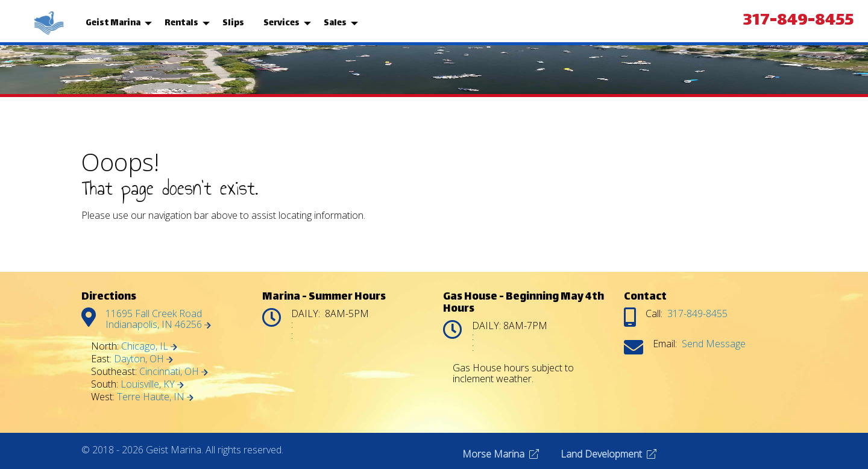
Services (281, 23)
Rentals (181, 23)
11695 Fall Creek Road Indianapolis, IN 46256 (158, 319)
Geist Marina (113, 23)
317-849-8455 (798, 21)
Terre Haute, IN (155, 397)
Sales (335, 23)
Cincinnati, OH (174, 371)
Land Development (609, 454)
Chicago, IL (149, 346)
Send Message (714, 344)
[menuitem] (50, 24)
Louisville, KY (152, 384)
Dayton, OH (143, 359)
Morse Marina (501, 454)
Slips (233, 23)
